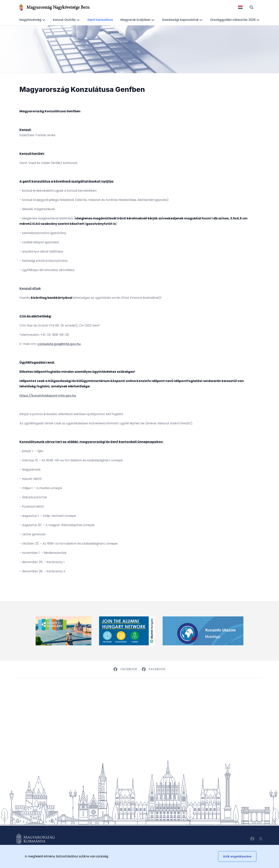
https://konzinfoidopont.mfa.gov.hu (48, 396)
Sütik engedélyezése (237, 856)
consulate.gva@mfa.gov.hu (59, 344)
